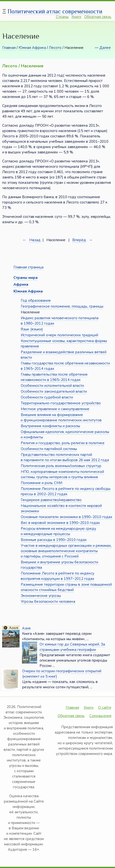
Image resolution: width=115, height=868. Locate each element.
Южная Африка (32, 48)
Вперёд (79, 240)
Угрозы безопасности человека (48, 602)
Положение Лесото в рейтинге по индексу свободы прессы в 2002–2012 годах (66, 491)
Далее (105, 48)
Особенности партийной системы (49, 449)
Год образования (36, 301)
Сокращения (100, 716)
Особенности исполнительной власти (52, 386)
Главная (9, 48)
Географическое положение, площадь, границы (62, 306)
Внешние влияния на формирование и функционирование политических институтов (61, 417)
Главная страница (28, 267)
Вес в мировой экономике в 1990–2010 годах (60, 523)
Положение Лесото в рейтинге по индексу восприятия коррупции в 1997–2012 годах (57, 576)
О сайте (105, 708)
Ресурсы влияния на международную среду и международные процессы (58, 531)
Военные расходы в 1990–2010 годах (54, 540)
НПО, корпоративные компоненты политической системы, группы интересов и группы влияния (62, 474)
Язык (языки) (32, 329)
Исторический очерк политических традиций (59, 335)
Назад (35, 240)
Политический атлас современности (55, 11)
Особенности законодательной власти (54, 391)
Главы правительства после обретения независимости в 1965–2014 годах (54, 377)
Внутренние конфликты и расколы (50, 426)
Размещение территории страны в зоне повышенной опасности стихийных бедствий (66, 587)
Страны (62, 17)
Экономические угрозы (41, 596)
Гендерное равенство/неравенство (51, 500)
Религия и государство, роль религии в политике (63, 443)
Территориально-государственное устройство (61, 403)
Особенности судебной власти (47, 397)
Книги (76, 17)
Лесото (55, 48)
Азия (26, 628)
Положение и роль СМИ (42, 483)
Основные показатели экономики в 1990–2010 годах (67, 517)
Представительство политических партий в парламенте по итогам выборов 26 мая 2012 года (65, 457)
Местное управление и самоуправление (55, 409)
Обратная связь (98, 17)
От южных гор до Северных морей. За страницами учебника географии (72, 647)
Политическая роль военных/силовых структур (61, 466)
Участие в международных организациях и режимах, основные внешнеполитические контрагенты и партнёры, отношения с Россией (66, 551)
